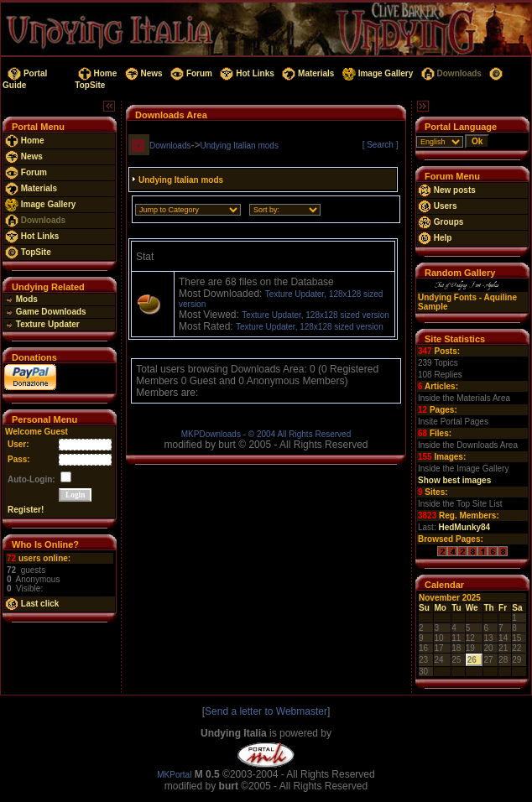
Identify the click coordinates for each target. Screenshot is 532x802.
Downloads (450, 73)
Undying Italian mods (240, 146)
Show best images (454, 480)
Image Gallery (376, 73)
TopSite (28, 252)
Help (435, 238)
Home (96, 73)
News (143, 73)
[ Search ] (381, 145)
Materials (308, 73)
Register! (26, 510)
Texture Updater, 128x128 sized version (316, 315)
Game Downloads (46, 312)
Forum (190, 73)
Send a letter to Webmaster (266, 711)
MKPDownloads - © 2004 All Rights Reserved (266, 434)
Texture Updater (42, 324)
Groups (441, 222)
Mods (21, 299)
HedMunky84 (464, 527)
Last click (32, 604)
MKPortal (174, 775)
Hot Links (246, 73)
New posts (447, 190)
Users (438, 206)
